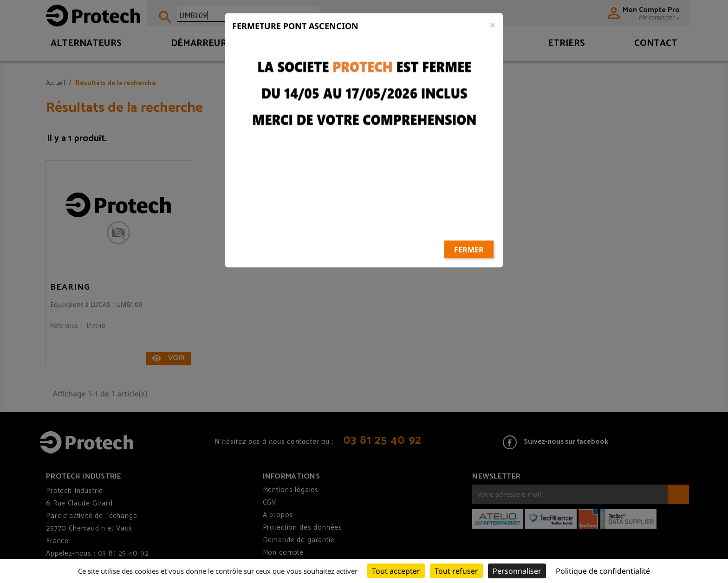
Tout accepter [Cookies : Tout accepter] (396, 571)
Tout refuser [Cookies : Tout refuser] (456, 571)
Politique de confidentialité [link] (603, 571)
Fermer (469, 213)
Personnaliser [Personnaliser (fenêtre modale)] (517, 571)
